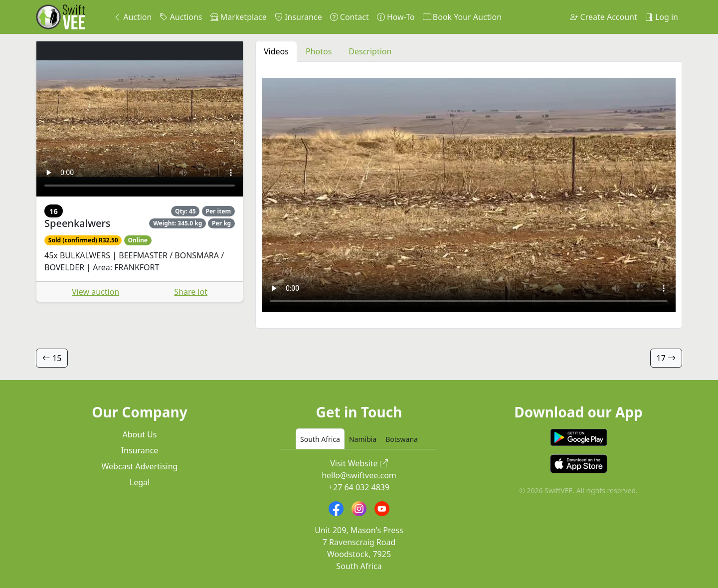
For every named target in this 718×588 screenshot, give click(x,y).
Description (370, 51)
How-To (396, 17)
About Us (140, 434)
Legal (140, 482)
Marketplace (239, 17)
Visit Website (359, 463)
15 (52, 358)
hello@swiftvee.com (359, 475)
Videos (276, 51)
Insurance (298, 17)
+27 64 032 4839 (359, 487)
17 (666, 358)
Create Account (603, 17)
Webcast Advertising (140, 466)
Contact (350, 17)
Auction (132, 17)
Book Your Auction (462, 17)
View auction (95, 292)
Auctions (181, 17)
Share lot (191, 292)
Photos (319, 51)
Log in (662, 17)
